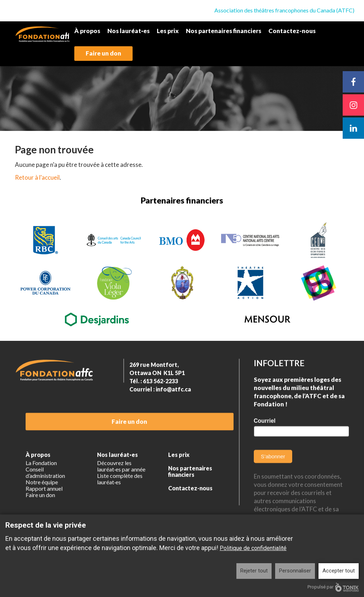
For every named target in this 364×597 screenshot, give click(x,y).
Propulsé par (333, 587)
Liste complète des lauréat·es (120, 496)
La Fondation (41, 480)
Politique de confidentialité (253, 548)
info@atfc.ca (173, 406)
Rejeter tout (254, 571)
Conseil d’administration (45, 490)
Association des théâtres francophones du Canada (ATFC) (284, 10)
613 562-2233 (160, 398)
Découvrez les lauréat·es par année (121, 484)
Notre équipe (42, 500)
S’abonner (273, 474)
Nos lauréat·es (129, 31)
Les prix (168, 31)
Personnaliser (295, 571)
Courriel (265, 438)
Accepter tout (339, 571)
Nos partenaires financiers (224, 31)
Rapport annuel (44, 506)
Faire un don (103, 53)
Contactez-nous (292, 31)
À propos (87, 31)
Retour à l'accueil (37, 177)
